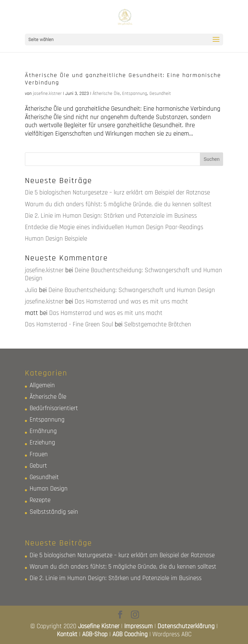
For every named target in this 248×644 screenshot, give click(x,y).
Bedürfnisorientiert (54, 408)
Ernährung (43, 431)
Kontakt (67, 634)
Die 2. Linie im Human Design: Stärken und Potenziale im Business (111, 216)
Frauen (39, 454)
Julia (31, 290)
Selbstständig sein (54, 512)
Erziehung (42, 443)
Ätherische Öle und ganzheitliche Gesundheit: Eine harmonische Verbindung (123, 79)
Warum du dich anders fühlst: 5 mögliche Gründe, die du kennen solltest (118, 204)
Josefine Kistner (99, 626)
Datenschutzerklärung (186, 626)
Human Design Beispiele (56, 239)
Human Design (49, 489)
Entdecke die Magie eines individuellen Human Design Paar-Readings (114, 227)
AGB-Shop (95, 634)
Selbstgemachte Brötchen (158, 325)
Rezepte (40, 500)
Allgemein (42, 385)
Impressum (138, 626)
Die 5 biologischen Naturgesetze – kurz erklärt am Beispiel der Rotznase (117, 193)
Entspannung (135, 94)
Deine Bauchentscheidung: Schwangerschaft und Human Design (123, 275)
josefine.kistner (47, 94)
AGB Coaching (130, 634)
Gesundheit (160, 94)
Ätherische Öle (106, 94)
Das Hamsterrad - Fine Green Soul (69, 325)
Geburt (38, 466)
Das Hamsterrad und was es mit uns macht (131, 302)
